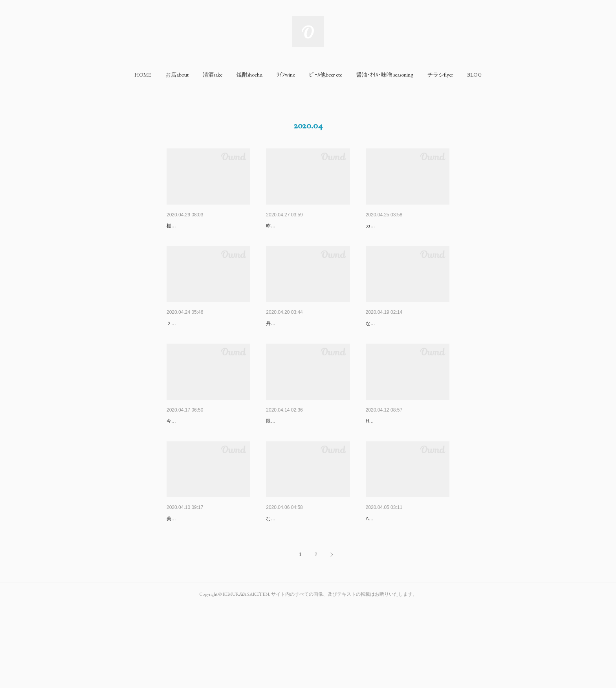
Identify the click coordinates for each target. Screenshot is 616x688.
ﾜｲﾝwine (286, 75)
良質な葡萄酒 (382, 580)
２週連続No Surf (184, 356)
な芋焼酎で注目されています (297, 591)
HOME (143, 75)
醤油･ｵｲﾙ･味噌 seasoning (385, 75)
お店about (177, 75)
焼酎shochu (249, 75)
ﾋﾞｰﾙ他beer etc (326, 75)
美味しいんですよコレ (190, 591)
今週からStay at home (190, 474)
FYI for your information (396, 226)
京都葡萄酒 (280, 344)
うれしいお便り (285, 226)
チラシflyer (440, 75)
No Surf (176, 462)
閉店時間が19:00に (389, 344)
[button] (143, 75)
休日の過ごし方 (186, 226)
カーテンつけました (387, 238)
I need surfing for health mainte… (406, 462)
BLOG (474, 75)
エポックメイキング (291, 580)
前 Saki (277, 462)
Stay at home (183, 344)
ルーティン (180, 580)
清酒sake (213, 75)
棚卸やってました (185, 238)
